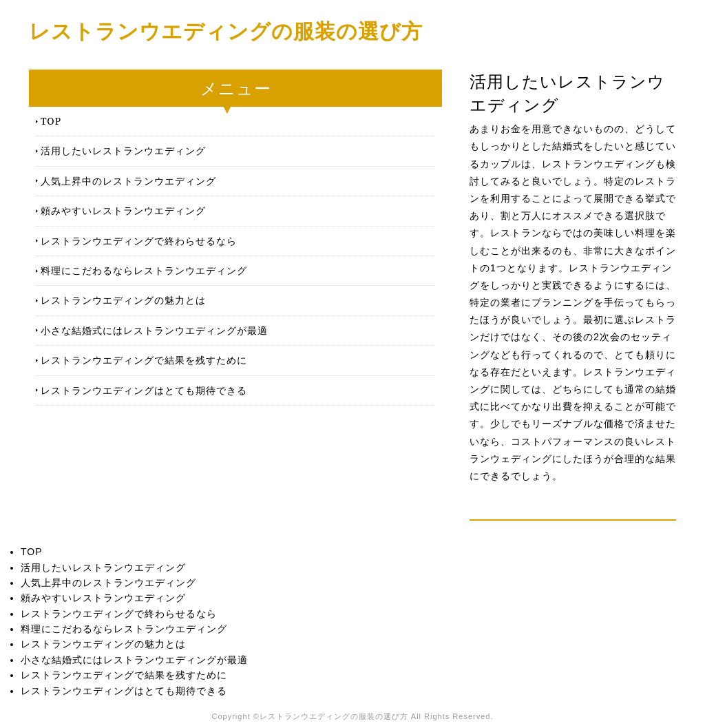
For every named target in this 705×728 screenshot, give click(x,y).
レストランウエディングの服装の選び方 (226, 31)
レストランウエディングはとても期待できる (144, 390)
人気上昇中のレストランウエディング (128, 181)
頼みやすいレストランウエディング (123, 210)
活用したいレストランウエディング (123, 150)
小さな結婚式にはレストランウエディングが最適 (154, 330)
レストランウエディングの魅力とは (123, 300)
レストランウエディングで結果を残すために (144, 360)
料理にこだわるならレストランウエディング (144, 270)
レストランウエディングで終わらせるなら (139, 241)
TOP (51, 121)
